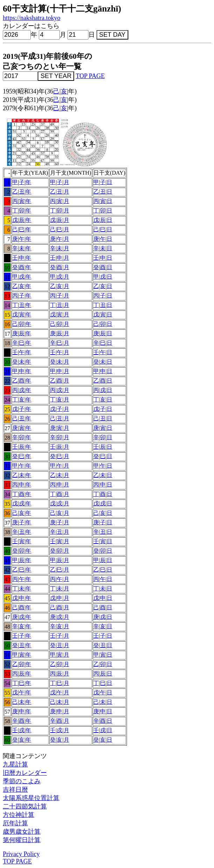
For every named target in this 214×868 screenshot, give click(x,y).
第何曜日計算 (22, 840)
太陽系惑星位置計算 (31, 798)
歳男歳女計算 (22, 832)
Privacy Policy (21, 854)
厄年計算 (15, 823)
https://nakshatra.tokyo (31, 18)
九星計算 (15, 764)
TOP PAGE (90, 76)
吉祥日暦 (15, 790)
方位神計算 (19, 815)
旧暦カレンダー (25, 773)
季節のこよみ (22, 781)
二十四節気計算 (25, 806)
